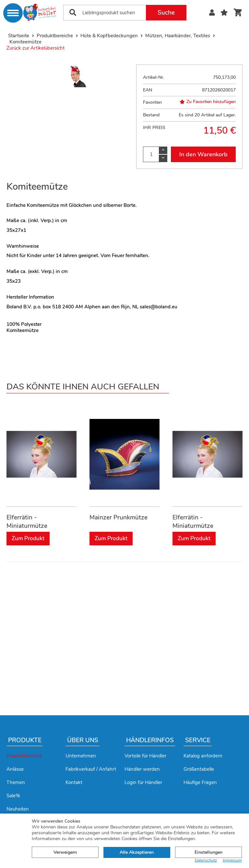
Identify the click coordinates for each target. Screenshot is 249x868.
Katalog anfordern (203, 756)
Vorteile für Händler (145, 756)
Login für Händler (143, 782)
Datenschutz (206, 860)
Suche (166, 13)
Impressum (232, 860)
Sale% (13, 796)
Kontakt (74, 782)
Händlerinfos (150, 740)
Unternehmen (81, 756)
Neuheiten (18, 809)
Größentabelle (199, 769)
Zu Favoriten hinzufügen (208, 102)
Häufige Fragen (200, 782)
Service (198, 740)
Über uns (83, 740)
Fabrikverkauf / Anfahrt (91, 769)
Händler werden (142, 769)
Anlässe (15, 769)
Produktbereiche (24, 756)
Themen (16, 782)
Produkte (25, 740)
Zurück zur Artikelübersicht (36, 48)
